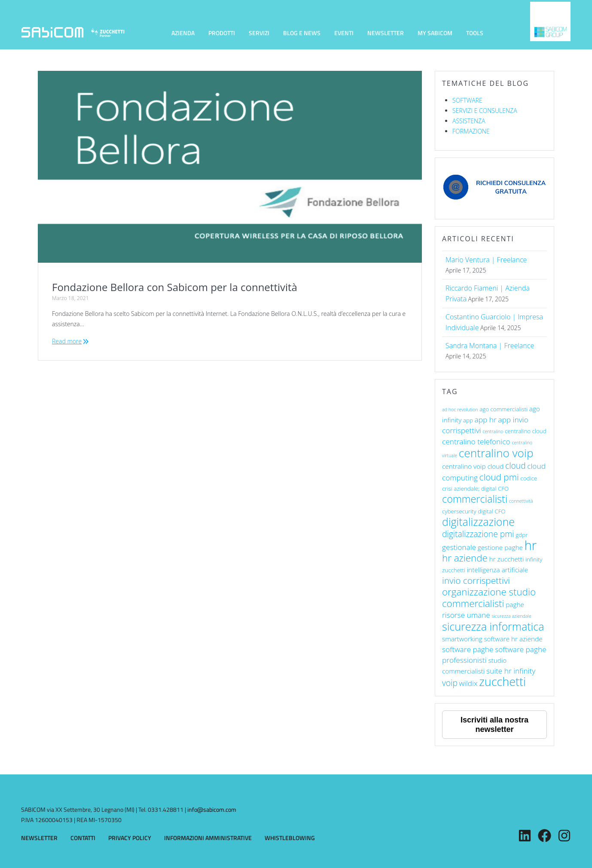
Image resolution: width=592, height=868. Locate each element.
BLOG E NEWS (302, 33)
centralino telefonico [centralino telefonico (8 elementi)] (476, 442)
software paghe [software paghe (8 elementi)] (468, 649)
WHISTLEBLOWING (290, 838)
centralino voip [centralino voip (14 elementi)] (496, 453)
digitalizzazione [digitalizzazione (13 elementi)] (478, 522)
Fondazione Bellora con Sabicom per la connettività (175, 287)
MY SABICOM (435, 33)
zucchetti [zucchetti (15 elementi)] (502, 681)
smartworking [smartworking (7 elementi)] (462, 639)
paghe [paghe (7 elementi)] (515, 604)
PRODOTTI (222, 33)
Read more (67, 341)
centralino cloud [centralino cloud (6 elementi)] (526, 431)
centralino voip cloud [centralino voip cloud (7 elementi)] (473, 466)
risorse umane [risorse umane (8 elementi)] (466, 615)
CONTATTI (83, 838)
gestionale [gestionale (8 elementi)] (459, 547)
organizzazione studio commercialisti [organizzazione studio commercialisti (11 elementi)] (489, 598)
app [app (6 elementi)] (468, 420)
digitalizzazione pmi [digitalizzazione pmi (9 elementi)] (478, 534)
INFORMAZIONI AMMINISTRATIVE (208, 838)
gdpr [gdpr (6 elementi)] (522, 535)
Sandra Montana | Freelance (490, 346)
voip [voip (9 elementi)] (450, 683)
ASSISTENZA (469, 121)
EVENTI (344, 33)
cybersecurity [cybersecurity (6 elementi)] (459, 511)
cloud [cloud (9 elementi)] (516, 466)
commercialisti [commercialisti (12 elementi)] (475, 499)
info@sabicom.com (212, 809)
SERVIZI (259, 33)
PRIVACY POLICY (130, 838)
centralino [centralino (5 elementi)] (493, 431)
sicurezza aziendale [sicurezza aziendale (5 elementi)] (511, 616)
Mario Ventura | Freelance (486, 260)
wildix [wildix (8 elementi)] (468, 683)
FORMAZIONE (471, 131)
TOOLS (475, 33)
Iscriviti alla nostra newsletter (494, 725)
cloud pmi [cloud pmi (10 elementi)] (499, 477)
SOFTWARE (467, 100)
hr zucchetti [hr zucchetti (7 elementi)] (507, 559)
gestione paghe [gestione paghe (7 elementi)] (500, 547)
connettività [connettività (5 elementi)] (521, 501)
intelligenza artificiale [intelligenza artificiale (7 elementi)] (498, 570)
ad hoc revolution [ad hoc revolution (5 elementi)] (460, 410)
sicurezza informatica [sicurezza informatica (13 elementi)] (493, 626)
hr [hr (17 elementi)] (531, 545)
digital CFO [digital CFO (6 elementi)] (491, 511)
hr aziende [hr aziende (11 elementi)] (465, 558)
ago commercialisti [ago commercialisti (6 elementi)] (504, 409)
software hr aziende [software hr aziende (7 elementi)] (513, 639)
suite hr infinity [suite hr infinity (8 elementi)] (511, 671)
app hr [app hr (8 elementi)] (486, 420)
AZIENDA (183, 33)
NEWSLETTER (386, 33)
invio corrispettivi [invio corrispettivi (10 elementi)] (476, 580)
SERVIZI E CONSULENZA (485, 111)
